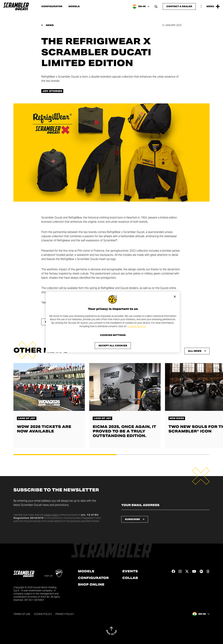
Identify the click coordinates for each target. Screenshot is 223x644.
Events (130, 571)
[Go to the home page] (16, 6)
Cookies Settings (137, 326)
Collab (130, 578)
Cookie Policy (43, 614)
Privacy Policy (65, 614)
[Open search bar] (156, 6)
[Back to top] (111, 631)
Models (74, 6)
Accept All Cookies (113, 346)
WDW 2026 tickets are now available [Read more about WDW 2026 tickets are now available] (44, 429)
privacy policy (51, 515)
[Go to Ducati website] (59, 573)
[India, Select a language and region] (141, 6)
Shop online (91, 585)
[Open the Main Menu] (213, 6)
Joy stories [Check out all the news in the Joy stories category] (52, 91)
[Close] (175, 296)
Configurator (52, 6)
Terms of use (22, 614)
